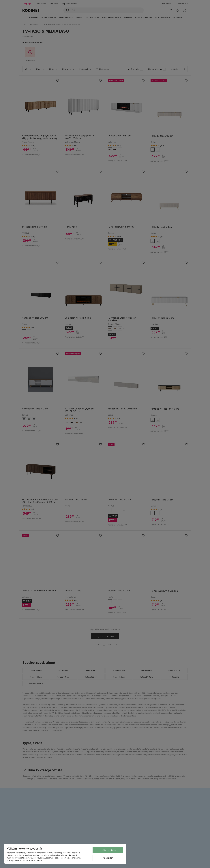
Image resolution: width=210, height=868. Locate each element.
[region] (65, 854)
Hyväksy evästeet (108, 850)
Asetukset (108, 858)
